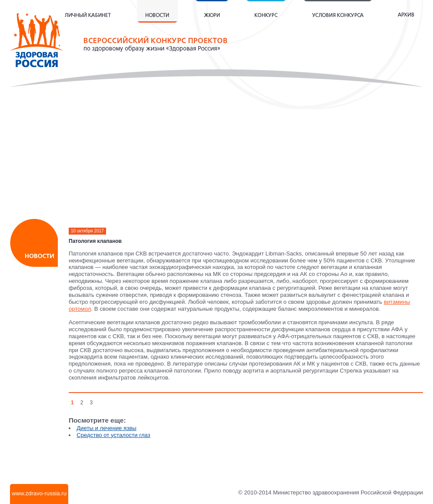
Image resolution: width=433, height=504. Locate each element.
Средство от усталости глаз (113, 435)
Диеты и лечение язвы (107, 428)
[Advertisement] (217, 157)
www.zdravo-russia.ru (39, 493)
